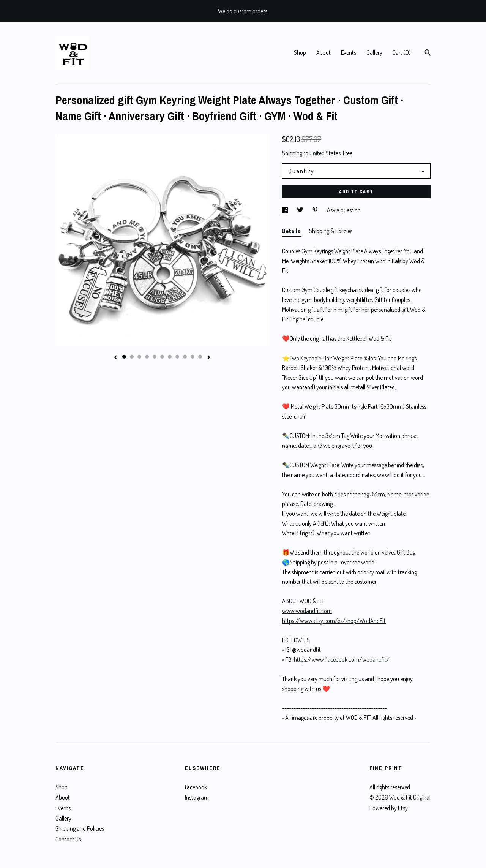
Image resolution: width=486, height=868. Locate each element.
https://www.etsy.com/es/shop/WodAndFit (334, 621)
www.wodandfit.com (307, 611)
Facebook (196, 787)
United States (325, 153)
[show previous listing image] (115, 358)
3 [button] (139, 357)
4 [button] (147, 357)
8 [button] (177, 357)
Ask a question (344, 210)
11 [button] (200, 357)
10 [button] (193, 357)
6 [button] (162, 357)
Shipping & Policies (331, 231)
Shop (300, 52)
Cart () (402, 52)
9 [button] (185, 357)
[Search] (428, 54)
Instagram (197, 797)
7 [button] (170, 357)
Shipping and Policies (80, 828)
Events (349, 52)
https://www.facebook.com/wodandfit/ (342, 659)
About (323, 52)
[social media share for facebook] (286, 210)
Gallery (374, 52)
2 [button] (132, 357)
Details (292, 231)
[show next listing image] (209, 358)
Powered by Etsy (389, 808)
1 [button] (124, 357)
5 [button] (155, 357)
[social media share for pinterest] (316, 210)
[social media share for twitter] (301, 210)
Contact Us (68, 839)
